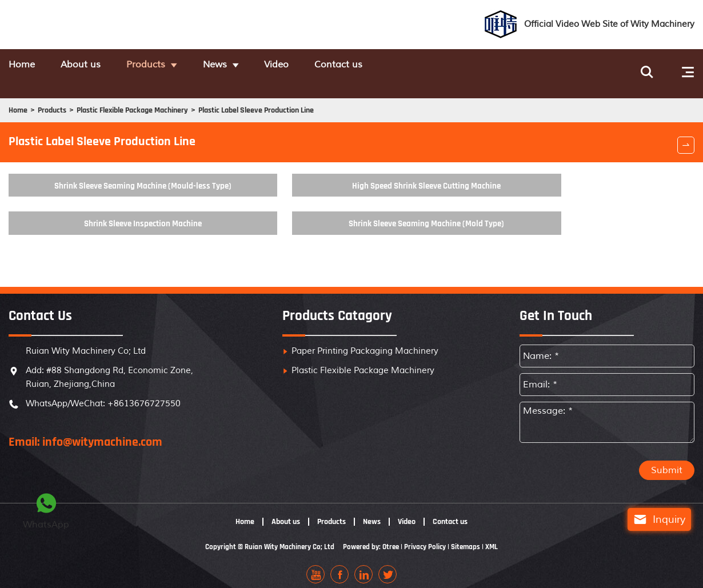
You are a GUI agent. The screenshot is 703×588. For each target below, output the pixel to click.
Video (349, 66)
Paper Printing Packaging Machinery (365, 344)
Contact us (428, 66)
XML (499, 540)
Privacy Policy (429, 540)
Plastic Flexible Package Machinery (164, 99)
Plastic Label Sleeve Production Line (321, 99)
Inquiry (648, 519)
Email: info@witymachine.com (85, 435)
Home (23, 66)
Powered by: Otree (371, 540)
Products (183, 66)
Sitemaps (472, 540)
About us (100, 66)
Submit (667, 463)
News (270, 66)
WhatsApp (46, 509)
